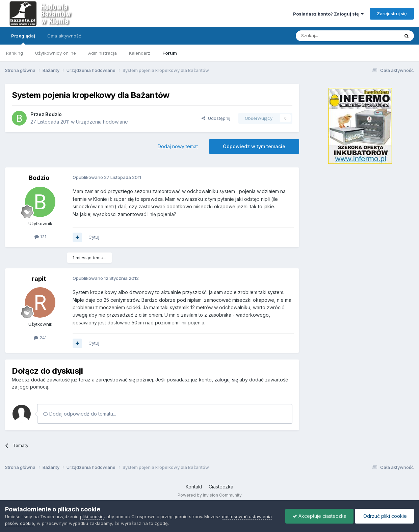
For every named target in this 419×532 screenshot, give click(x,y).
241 (40, 338)
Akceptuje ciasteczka (319, 516)
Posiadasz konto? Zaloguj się (328, 14)
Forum (170, 53)
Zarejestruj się (392, 14)
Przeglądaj (23, 39)
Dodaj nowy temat (178, 146)
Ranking (15, 53)
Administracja (102, 53)
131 (40, 237)
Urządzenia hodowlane (102, 122)
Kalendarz (140, 53)
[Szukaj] (331, 36)
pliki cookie (92, 516)
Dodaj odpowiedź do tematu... (80, 414)
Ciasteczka (221, 487)
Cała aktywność (64, 36)
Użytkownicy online (56, 53)
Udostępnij (216, 118)
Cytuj (94, 237)
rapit (39, 279)
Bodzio (54, 114)
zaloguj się (226, 380)
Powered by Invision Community (210, 495)
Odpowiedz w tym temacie (254, 146)
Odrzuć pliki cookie (384, 516)
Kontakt (194, 487)
